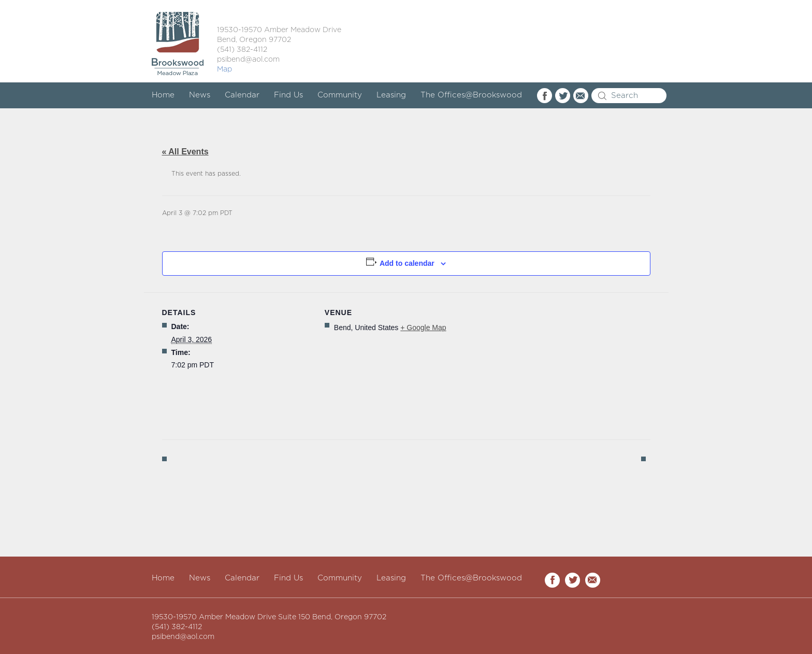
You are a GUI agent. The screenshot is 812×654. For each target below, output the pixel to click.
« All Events (185, 152)
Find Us (288, 95)
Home (163, 95)
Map (224, 69)
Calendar (242, 95)
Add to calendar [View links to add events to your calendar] (407, 263)
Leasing (391, 95)
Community (340, 95)
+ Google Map (423, 328)
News (200, 95)
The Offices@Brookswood (471, 95)
